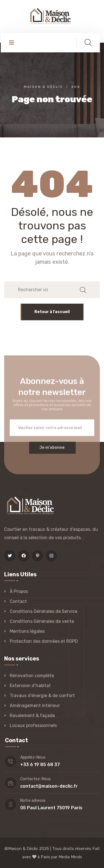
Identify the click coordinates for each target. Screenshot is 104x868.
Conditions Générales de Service (44, 611)
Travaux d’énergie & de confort (42, 696)
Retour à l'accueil (52, 312)
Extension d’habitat (30, 686)
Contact (18, 601)
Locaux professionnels (33, 725)
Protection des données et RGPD (44, 641)
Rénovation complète (32, 676)
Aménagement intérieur (35, 706)
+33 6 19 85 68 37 (40, 765)
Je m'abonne (52, 450)
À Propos (19, 591)
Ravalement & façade (32, 715)
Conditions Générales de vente (42, 621)
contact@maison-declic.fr (49, 786)
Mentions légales (27, 631)
